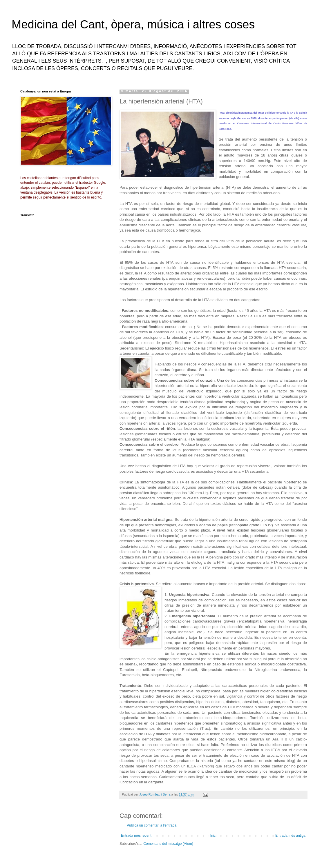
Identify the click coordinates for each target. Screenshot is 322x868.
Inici (213, 836)
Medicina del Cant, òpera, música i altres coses (133, 24)
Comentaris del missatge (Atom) (168, 844)
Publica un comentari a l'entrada (152, 825)
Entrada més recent (136, 836)
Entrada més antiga (290, 836)
